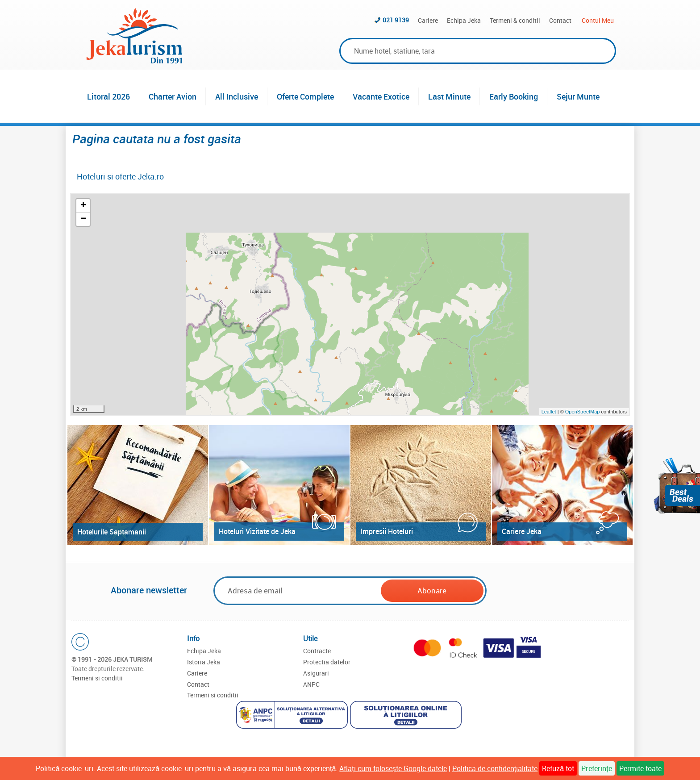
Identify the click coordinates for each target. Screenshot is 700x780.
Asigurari (316, 673)
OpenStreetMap (583, 412)
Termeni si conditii (97, 678)
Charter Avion (173, 96)
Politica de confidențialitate (495, 768)
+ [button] (83, 206)
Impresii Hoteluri (387, 531)
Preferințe (596, 768)
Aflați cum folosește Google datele (393, 768)
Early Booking (514, 96)
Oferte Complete (305, 96)
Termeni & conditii (515, 20)
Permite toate (640, 768)
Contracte (317, 651)
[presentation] (556, 591)
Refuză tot (558, 768)
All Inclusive (237, 96)
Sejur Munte (578, 96)
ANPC (311, 684)
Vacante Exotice (381, 96)
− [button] (83, 219)
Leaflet (549, 412)
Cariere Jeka (522, 531)
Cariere (428, 20)
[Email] (298, 590)
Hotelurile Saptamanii (112, 532)
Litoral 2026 (108, 96)
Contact (560, 20)
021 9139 (396, 20)
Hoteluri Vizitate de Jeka (257, 531)
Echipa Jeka (464, 20)
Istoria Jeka (204, 662)
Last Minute (449, 96)
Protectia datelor (327, 662)
